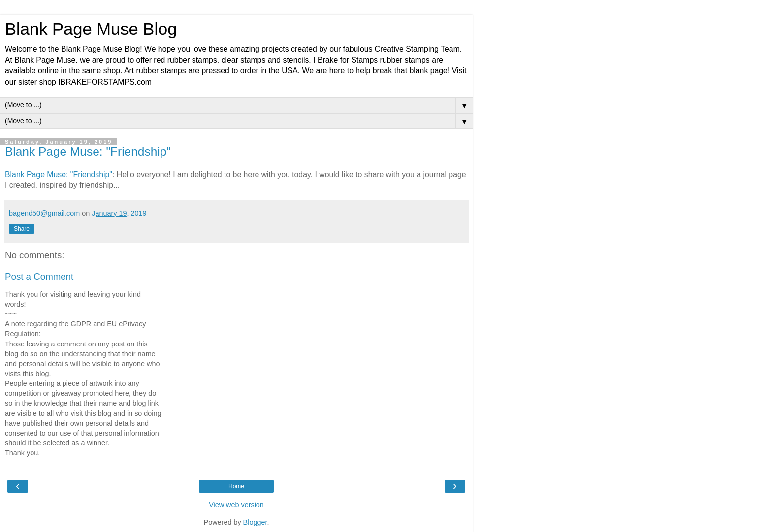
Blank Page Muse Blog (91, 29)
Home (236, 486)
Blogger (255, 522)
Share (22, 229)
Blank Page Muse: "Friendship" (88, 151)
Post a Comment (39, 276)
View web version (236, 505)
